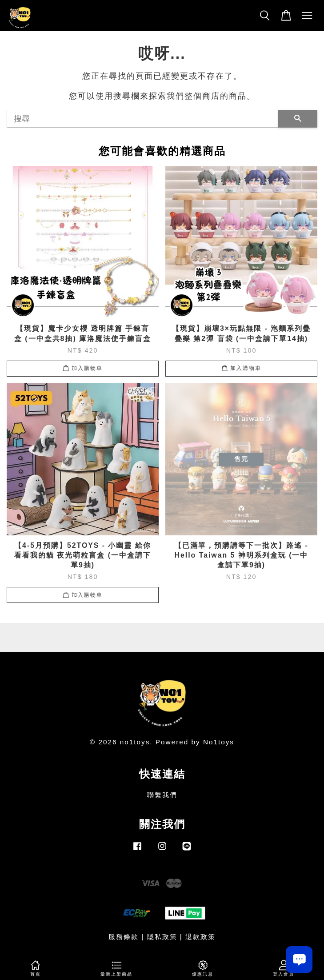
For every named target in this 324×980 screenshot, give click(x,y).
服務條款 (124, 937)
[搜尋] (142, 119)
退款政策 (200, 937)
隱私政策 (162, 937)
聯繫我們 (162, 795)
